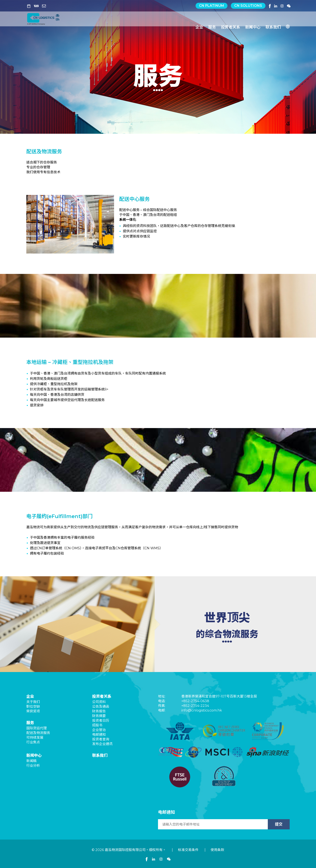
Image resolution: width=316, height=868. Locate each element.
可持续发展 (35, 738)
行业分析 (33, 766)
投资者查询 (101, 739)
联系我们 (273, 26)
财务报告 (99, 711)
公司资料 (99, 702)
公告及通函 (101, 707)
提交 (279, 824)
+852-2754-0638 (195, 701)
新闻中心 (253, 26)
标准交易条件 (188, 850)
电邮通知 (99, 735)
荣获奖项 (33, 711)
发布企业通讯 (102, 744)
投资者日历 (101, 721)
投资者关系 (230, 26)
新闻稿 (31, 761)
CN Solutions (248, 6)
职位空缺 (33, 707)
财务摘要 (99, 716)
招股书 (97, 725)
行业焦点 (33, 742)
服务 (212, 26)
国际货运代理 (37, 728)
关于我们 (33, 702)
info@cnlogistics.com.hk (202, 710)
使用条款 (217, 850)
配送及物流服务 (38, 733)
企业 (199, 26)
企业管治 (99, 730)
